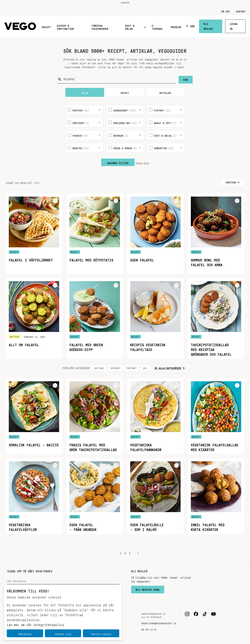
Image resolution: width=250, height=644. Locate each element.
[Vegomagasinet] (20, 26)
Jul (145, 368)
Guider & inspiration (65, 27)
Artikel (100, 368)
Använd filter (118, 162)
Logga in (234, 26)
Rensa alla (142, 162)
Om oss (226, 11)
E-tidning (157, 27)
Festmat (132, 368)
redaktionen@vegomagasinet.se (159, 623)
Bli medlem (208, 26)
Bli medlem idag (148, 589)
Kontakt (241, 11)
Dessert (116, 368)
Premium (176, 26)
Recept (46, 26)
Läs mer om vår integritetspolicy (36, 624)
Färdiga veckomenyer (100, 27)
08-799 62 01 (149, 629)
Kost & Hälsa (136, 27)
